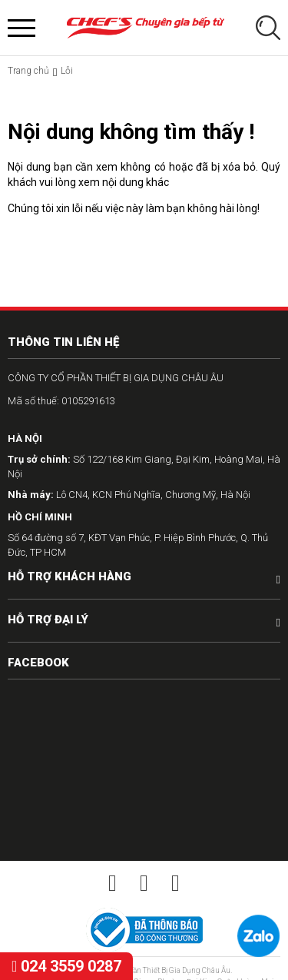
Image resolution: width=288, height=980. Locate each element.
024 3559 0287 (66, 966)
